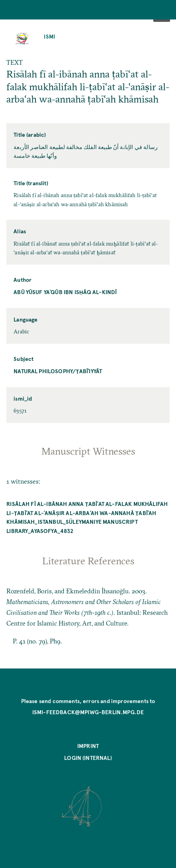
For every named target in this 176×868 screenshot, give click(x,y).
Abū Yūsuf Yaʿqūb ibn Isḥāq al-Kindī (65, 292)
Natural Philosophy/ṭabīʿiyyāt (58, 371)
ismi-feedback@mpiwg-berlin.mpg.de (88, 712)
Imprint (88, 746)
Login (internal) (88, 758)
